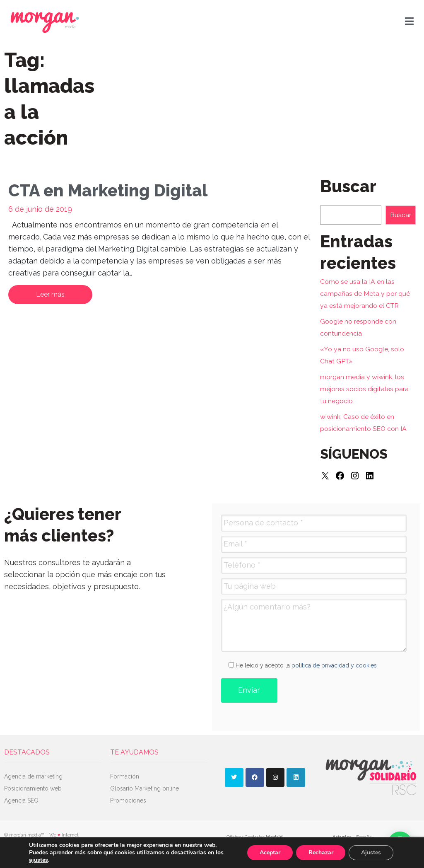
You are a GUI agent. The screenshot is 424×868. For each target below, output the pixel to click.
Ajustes (371, 852)
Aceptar (270, 852)
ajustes (39, 860)
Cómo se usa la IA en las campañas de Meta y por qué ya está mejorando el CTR (365, 294)
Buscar (401, 215)
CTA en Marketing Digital (108, 190)
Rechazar (320, 852)
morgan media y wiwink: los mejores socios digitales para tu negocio (364, 389)
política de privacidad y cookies (334, 665)
